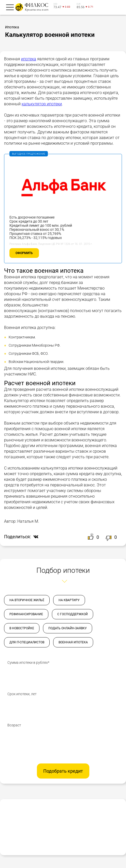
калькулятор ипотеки (42, 104)
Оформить (24, 253)
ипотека (29, 59)
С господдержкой (73, 614)
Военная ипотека (73, 642)
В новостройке (22, 628)
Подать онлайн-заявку (68, 628)
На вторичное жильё (27, 600)
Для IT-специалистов (27, 642)
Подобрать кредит (63, 771)
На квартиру (69, 600)
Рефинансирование (26, 614)
